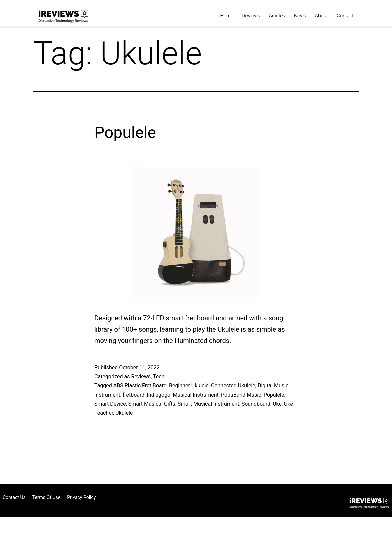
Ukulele (124, 413)
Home (227, 16)
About (321, 16)
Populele (125, 132)
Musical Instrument (195, 395)
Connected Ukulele (233, 385)
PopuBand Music (241, 395)
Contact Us (14, 497)
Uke (277, 404)
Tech (159, 376)
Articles (277, 16)
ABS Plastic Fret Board (140, 385)
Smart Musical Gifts (152, 404)
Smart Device (110, 404)
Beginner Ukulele (189, 385)
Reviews (251, 16)
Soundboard (256, 404)
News (300, 16)
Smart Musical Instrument (208, 404)
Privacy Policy (81, 497)
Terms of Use (46, 497)
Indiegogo (158, 395)
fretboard (134, 395)
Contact (345, 16)
